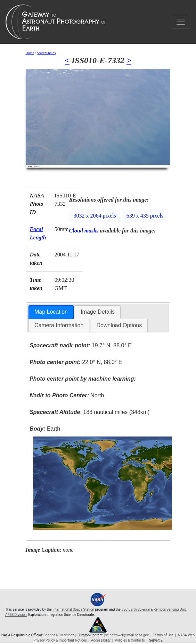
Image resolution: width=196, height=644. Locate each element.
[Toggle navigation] (181, 22)
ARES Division (16, 615)
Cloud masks (84, 231)
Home (30, 53)
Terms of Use (163, 635)
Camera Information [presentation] (59, 325)
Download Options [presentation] (119, 325)
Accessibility (101, 640)
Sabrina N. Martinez (59, 635)
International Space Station (73, 609)
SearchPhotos (46, 53)
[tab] (51, 312)
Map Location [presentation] (51, 312)
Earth (45, 429)
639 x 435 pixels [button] (145, 216)
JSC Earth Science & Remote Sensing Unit (153, 609)
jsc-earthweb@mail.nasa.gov (126, 635)
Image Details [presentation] (98, 312)
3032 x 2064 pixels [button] (95, 216)
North (67, 395)
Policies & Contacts (130, 640)
